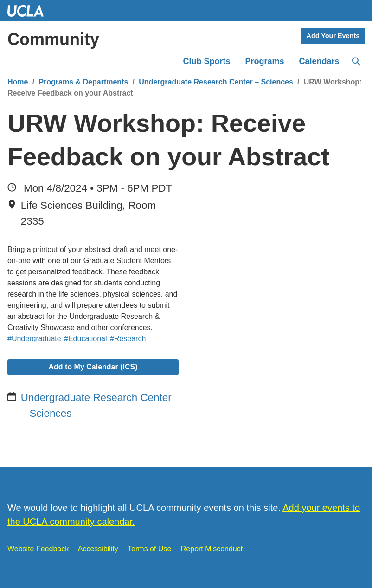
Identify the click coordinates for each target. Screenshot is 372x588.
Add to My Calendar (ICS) (93, 367)
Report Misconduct (212, 549)
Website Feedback (38, 549)
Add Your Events (333, 36)
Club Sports (207, 61)
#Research (128, 339)
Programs (265, 61)
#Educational (86, 339)
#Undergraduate (34, 339)
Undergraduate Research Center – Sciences (216, 82)
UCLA (30, 10)
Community (53, 39)
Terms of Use (149, 549)
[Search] (356, 62)
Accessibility (98, 549)
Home (18, 82)
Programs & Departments (83, 82)
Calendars (319, 61)
